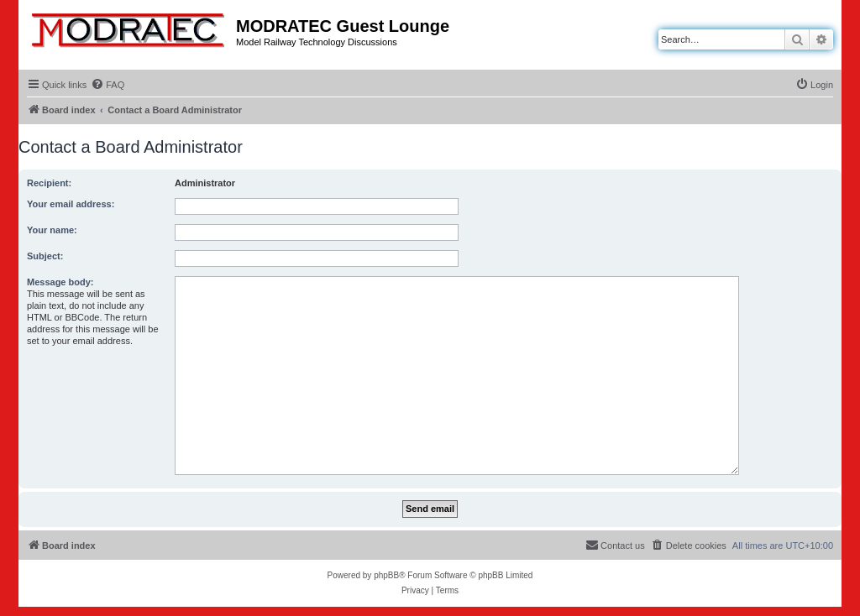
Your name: (52, 230)
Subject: (45, 256)
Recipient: (49, 183)
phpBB (386, 575)
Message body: (60, 282)
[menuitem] (107, 85)
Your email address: (71, 204)
